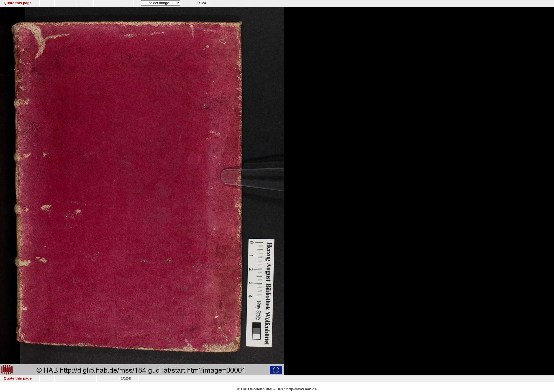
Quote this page (18, 3)
